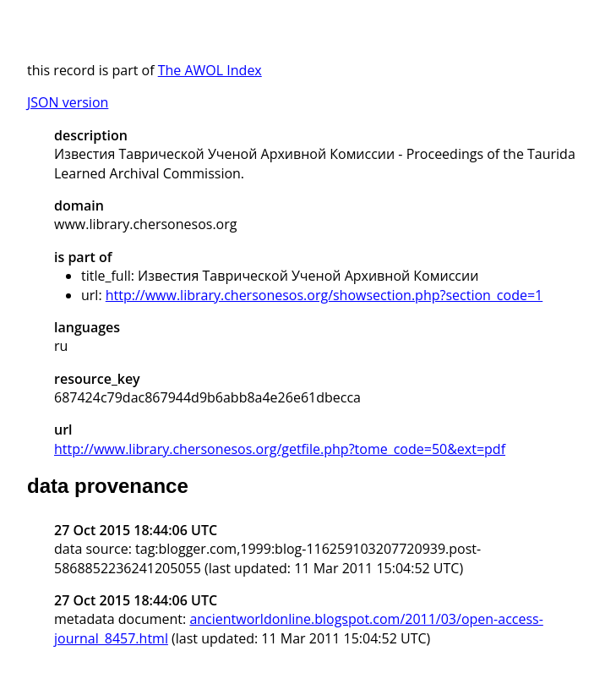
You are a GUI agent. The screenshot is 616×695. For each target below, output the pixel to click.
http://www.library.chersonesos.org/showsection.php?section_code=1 (324, 295)
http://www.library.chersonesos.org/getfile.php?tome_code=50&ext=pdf (280, 449)
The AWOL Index (210, 70)
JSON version (68, 102)
